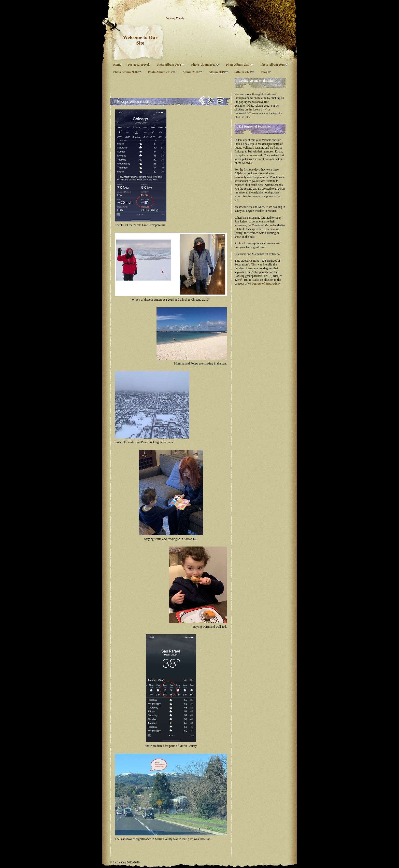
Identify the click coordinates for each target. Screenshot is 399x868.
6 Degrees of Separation (264, 284)
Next (211, 100)
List (220, 100)
